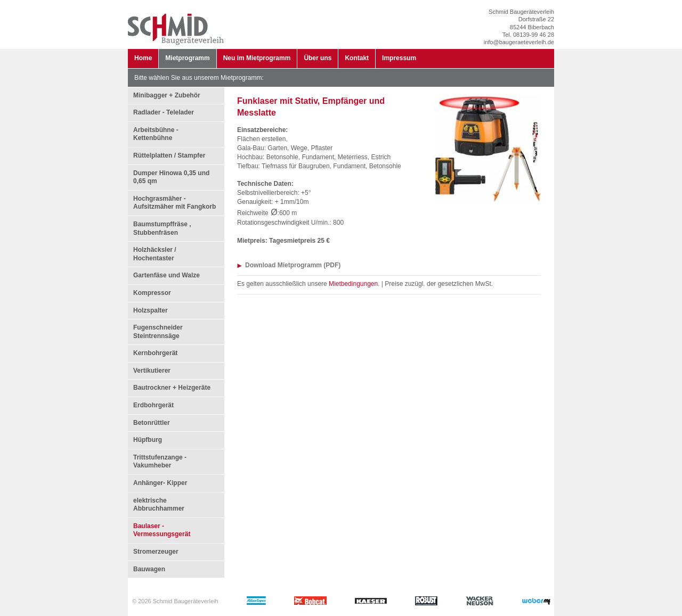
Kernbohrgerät (155, 353)
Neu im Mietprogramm (257, 58)
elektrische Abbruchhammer (159, 505)
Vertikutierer (152, 371)
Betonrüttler (152, 423)
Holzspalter (151, 310)
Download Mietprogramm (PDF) (293, 265)
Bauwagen (149, 569)
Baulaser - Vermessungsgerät (162, 530)
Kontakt (357, 58)
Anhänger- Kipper (160, 483)
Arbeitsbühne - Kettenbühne (156, 134)
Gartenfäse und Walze (167, 275)
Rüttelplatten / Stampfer (169, 155)
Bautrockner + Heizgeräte (172, 388)
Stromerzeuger (156, 552)
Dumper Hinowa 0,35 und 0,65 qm (171, 177)
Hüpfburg (148, 440)
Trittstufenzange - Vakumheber (160, 462)
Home (143, 58)
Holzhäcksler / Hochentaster (155, 254)
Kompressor (152, 293)
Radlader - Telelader (164, 112)
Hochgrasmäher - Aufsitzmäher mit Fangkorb (174, 203)
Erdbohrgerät (153, 405)
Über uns (318, 58)
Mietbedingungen (353, 284)
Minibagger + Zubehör (167, 95)
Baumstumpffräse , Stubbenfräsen (162, 228)
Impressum (399, 58)
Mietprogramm (187, 58)
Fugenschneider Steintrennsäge (158, 332)
